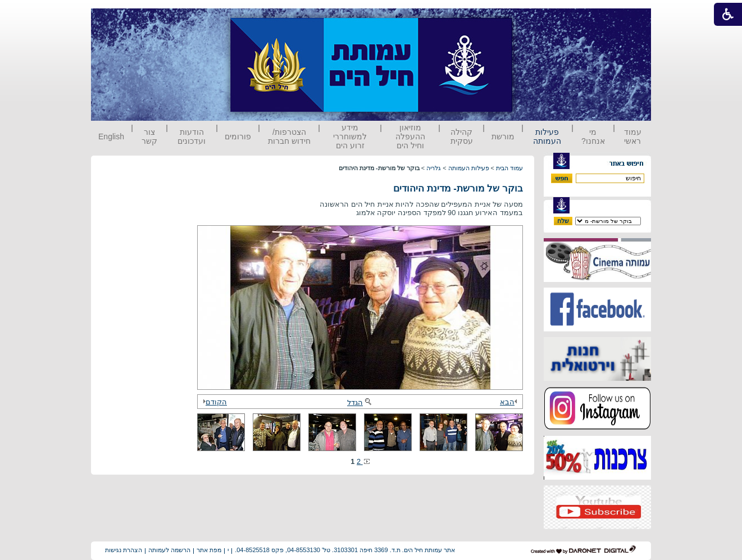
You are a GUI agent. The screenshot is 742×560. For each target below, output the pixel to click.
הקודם (213, 402)
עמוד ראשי (633, 136)
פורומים (238, 136)
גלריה (434, 168)
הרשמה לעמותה (169, 550)
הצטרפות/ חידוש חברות (289, 136)
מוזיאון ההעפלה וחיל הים (410, 136)
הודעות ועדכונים (192, 136)
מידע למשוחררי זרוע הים (350, 136)
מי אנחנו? (593, 136)
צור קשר (149, 136)
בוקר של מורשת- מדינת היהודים (458, 188)
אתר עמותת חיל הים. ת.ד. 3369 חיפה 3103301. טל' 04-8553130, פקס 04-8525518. (345, 550)
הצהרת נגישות (124, 550)
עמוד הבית (509, 168)
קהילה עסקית (462, 136)
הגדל (360, 402)
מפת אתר (209, 550)
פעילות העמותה (547, 136)
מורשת (503, 136)
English (111, 136)
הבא (510, 402)
